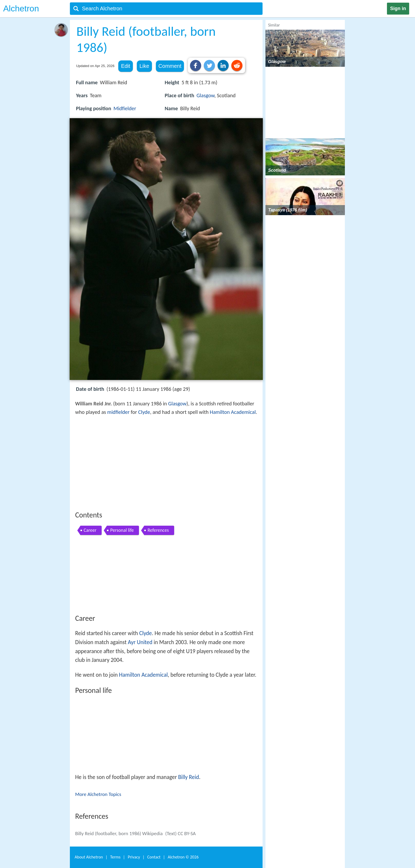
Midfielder (125, 108)
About (89, 857)
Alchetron (21, 8)
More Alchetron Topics (98, 794)
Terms (115, 857)
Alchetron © (183, 857)
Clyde (144, 412)
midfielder (118, 412)
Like (144, 66)
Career (90, 530)
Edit (125, 66)
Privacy (134, 857)
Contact (154, 857)
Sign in (398, 8)
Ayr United (140, 642)
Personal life (122, 530)
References (158, 530)
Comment (170, 66)
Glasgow (205, 95)
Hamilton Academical (233, 412)
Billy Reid (189, 777)
